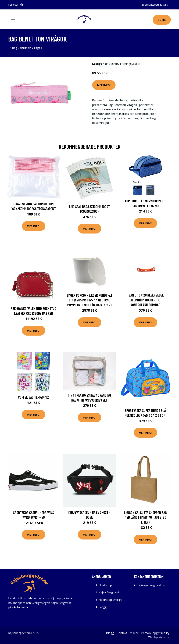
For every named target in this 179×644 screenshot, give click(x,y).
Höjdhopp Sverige (111, 600)
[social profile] (22, 5)
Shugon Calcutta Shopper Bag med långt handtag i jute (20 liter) (145, 517)
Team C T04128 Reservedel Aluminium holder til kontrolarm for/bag (145, 300)
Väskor (114, 64)
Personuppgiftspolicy (155, 633)
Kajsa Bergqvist (109, 592)
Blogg (103, 607)
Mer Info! (104, 85)
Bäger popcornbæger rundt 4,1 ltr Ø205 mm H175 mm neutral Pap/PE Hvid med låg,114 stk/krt (89, 300)
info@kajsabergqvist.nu (155, 5)
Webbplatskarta (159, 637)
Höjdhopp (105, 585)
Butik (162, 20)
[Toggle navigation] (13, 19)
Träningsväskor (130, 64)
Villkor (134, 633)
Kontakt (122, 633)
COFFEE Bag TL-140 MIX (33, 397)
